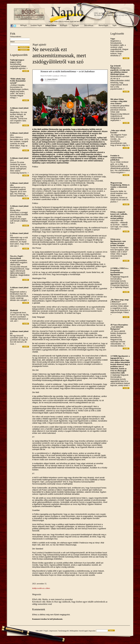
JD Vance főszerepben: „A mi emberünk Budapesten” (119, 327)
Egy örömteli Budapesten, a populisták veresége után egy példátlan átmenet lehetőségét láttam (120, 70)
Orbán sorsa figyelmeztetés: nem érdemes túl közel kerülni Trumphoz (118, 242)
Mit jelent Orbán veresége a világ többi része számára (119, 101)
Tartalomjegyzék (63, 631)
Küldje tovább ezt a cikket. (41, 588)
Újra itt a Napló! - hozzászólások (17, 257)
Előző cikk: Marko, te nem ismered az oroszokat (52, 599)
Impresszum (53, 631)
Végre (113, 39)
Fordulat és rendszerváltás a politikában (117, 158)
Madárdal (14, 310)
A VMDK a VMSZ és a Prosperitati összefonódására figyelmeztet (119, 271)
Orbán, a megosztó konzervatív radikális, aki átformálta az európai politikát (119, 215)
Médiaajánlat (74, 631)
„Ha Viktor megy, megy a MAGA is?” (120, 301)
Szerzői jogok (83, 631)
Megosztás (37, 594)
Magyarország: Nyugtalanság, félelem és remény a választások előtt (120, 186)
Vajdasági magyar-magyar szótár (17, 61)
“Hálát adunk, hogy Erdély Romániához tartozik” (18, 81)
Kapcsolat (92, 631)
